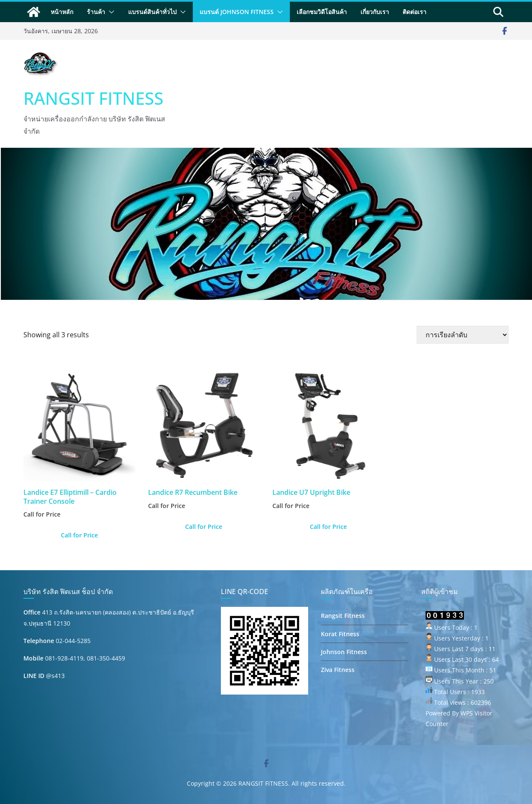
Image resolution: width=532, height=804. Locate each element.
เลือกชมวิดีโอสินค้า (322, 12)
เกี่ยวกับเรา (375, 12)
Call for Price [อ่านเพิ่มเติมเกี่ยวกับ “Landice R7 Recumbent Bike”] (204, 527)
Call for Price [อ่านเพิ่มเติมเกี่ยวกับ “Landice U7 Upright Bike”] (328, 527)
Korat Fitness (340, 634)
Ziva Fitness (338, 670)
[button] (110, 12)
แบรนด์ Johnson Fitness (237, 12)
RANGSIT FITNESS (93, 98)
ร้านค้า (96, 12)
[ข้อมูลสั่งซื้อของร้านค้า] (463, 335)
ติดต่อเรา (415, 12)
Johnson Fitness (344, 652)
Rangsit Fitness (343, 616)
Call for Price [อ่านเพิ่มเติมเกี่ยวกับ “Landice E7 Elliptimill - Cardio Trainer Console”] (79, 535)
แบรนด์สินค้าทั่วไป (152, 12)
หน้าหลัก (62, 12)
